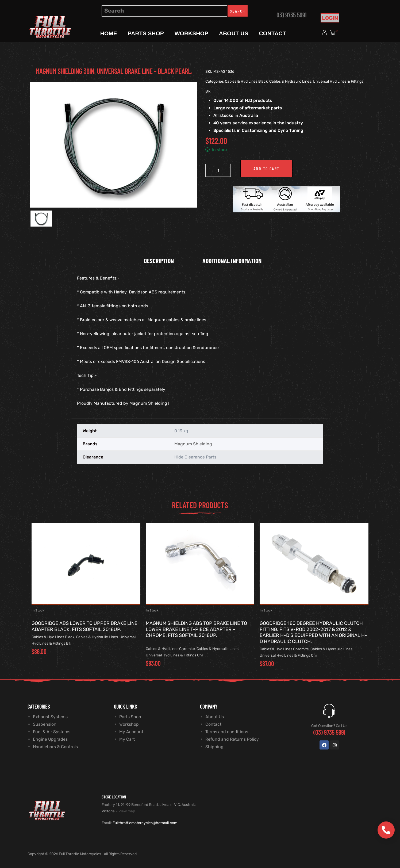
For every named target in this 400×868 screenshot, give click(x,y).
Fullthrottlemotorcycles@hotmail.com (145, 823)
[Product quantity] (218, 170)
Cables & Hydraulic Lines (290, 81)
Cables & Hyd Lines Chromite (170, 649)
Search (238, 11)
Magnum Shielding (193, 444)
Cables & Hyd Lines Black (246, 81)
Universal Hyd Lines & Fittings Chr (174, 655)
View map (127, 811)
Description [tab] (159, 261)
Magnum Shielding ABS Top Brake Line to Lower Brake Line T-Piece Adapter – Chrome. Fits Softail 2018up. (196, 629)
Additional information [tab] (232, 261)
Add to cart (266, 168)
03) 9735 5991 (292, 15)
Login (330, 18)
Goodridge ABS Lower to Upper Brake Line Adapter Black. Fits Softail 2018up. (84, 626)
